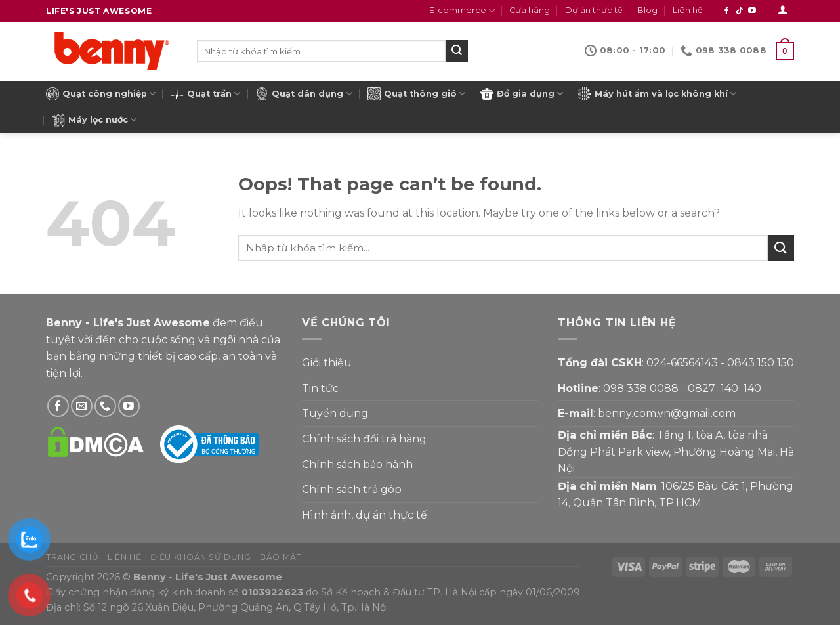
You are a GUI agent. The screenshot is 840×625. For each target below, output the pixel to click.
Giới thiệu (327, 363)
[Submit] (457, 51)
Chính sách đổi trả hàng (364, 439)
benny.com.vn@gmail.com (667, 413)
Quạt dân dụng (304, 94)
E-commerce (462, 11)
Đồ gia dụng (522, 94)
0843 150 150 (761, 363)
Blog (647, 10)
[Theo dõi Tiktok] (740, 11)
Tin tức (320, 388)
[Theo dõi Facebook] (726, 11)
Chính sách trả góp (352, 489)
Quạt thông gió (416, 94)
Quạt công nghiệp (101, 94)
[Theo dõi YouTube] (752, 11)
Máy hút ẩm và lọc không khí (657, 94)
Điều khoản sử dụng (201, 557)
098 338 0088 (641, 388)
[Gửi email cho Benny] (82, 406)
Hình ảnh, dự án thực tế (365, 515)
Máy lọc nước (94, 120)
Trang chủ (73, 557)
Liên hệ (688, 10)
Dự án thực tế (594, 10)
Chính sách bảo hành (357, 464)
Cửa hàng (530, 10)
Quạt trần (205, 94)
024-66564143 (682, 363)
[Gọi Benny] (105, 406)
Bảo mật (281, 557)
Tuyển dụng (335, 413)
